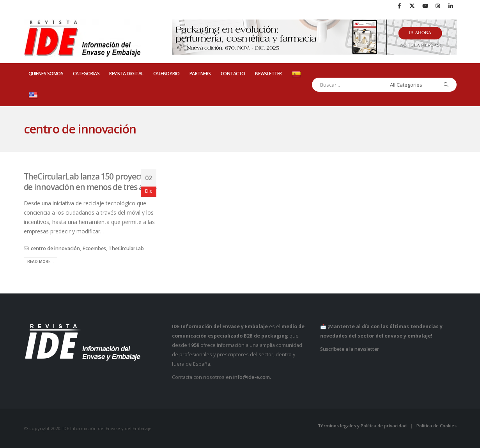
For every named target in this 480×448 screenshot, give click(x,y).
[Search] (446, 85)
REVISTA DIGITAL (126, 74)
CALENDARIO (166, 74)
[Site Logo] (82, 38)
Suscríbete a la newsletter (350, 349)
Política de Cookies (437, 426)
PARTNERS (200, 74)
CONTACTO (233, 74)
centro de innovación (55, 248)
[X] (412, 6)
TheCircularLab (126, 248)
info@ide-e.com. (252, 377)
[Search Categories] (412, 85)
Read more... (41, 261)
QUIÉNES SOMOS (46, 74)
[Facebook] (399, 6)
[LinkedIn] (451, 6)
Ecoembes (94, 248)
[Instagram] (438, 6)
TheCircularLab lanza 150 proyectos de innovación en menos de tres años (90, 182)
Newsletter (268, 74)
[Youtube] (425, 6)
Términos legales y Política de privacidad (362, 426)
